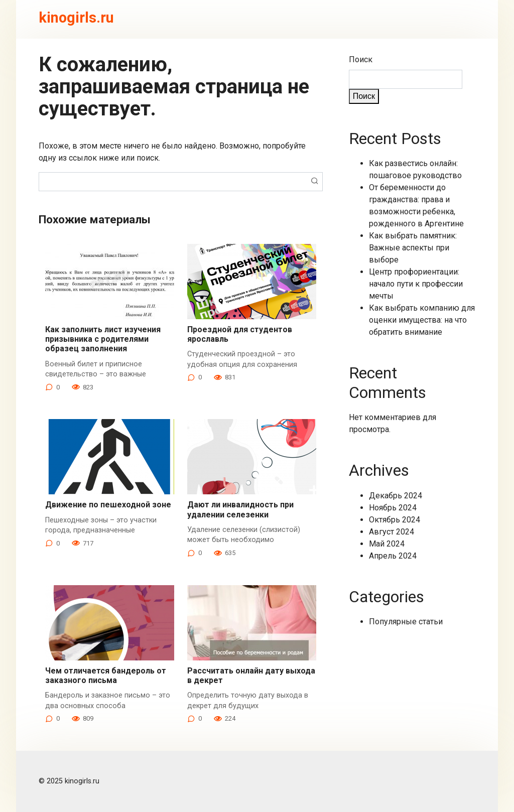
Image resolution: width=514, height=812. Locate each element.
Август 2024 (392, 532)
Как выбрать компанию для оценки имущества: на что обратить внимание (422, 320)
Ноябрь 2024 (393, 508)
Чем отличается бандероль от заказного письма (106, 675)
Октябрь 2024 (395, 520)
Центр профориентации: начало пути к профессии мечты (416, 284)
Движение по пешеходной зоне (108, 505)
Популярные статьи (406, 622)
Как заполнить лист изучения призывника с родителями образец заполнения (103, 339)
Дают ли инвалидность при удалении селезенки (240, 509)
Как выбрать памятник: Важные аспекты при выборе (413, 248)
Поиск (361, 59)
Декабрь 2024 (396, 496)
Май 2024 (387, 544)
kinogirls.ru (76, 18)
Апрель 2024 (393, 556)
